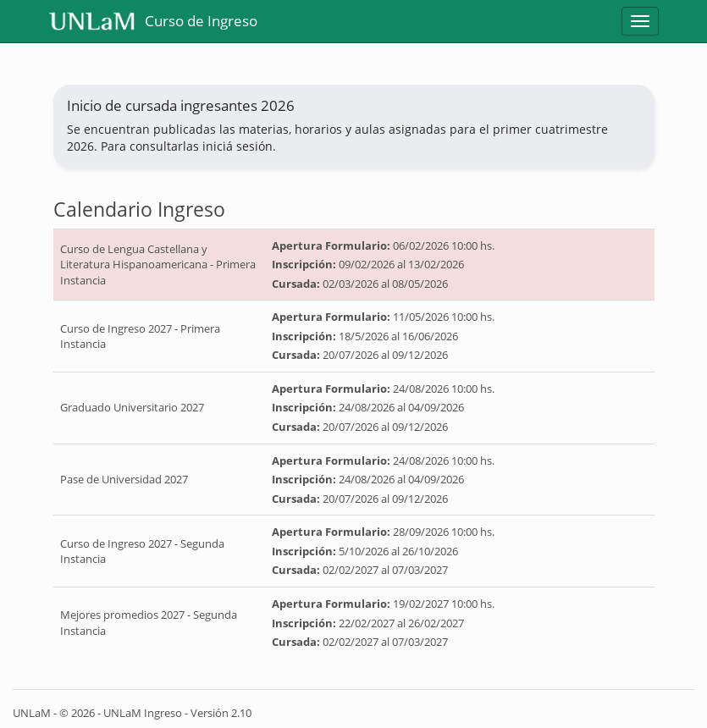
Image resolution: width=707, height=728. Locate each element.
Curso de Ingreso (153, 21)
